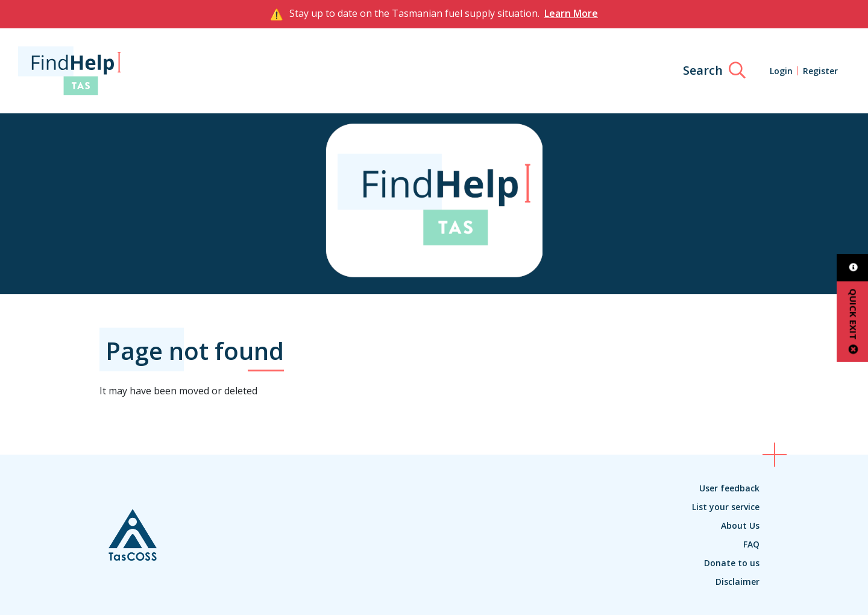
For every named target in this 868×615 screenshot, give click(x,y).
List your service (726, 507)
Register (820, 71)
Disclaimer (737, 582)
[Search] (714, 71)
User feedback (729, 488)
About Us (740, 525)
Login (781, 71)
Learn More (571, 13)
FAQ (751, 544)
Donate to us (732, 563)
